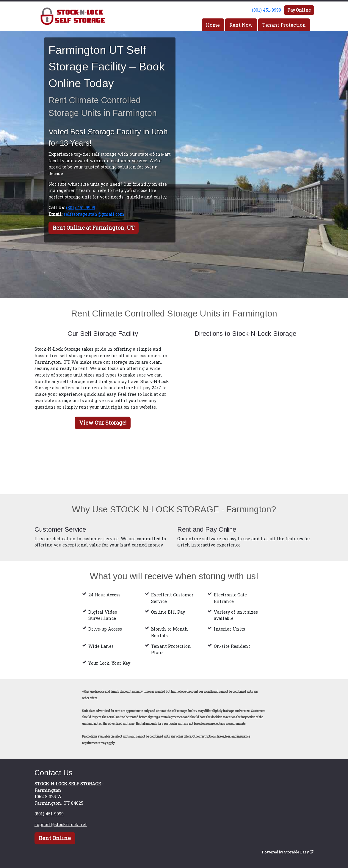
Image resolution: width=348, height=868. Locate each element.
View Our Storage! (103, 423)
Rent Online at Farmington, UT (94, 228)
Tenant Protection (284, 25)
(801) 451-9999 (267, 10)
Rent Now (241, 25)
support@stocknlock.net (61, 824)
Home (213, 25)
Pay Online (299, 10)
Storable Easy (299, 852)
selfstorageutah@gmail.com (94, 214)
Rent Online (55, 838)
